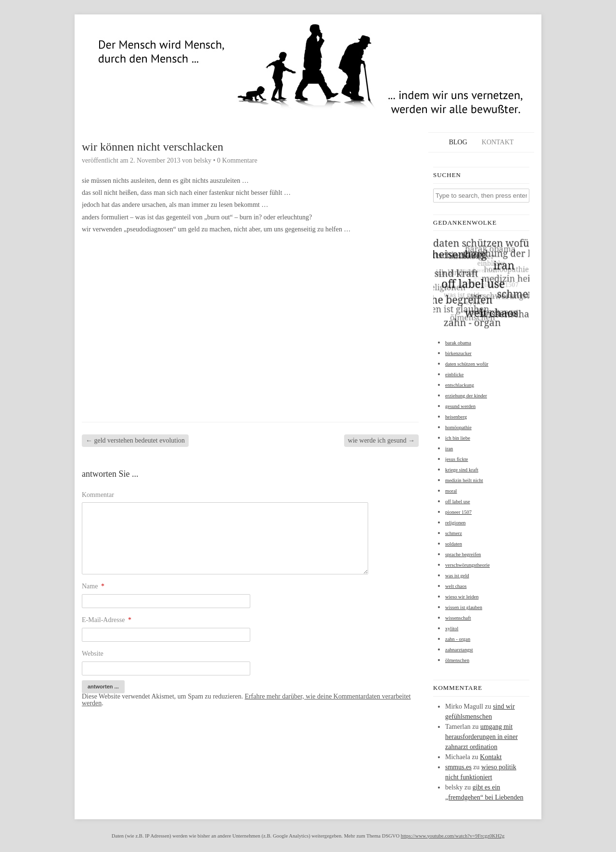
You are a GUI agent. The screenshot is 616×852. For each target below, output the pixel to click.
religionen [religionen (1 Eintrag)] (456, 523)
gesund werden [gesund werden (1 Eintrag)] (460, 406)
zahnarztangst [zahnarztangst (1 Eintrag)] (459, 650)
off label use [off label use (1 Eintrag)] (458, 502)
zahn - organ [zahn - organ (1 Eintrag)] (458, 639)
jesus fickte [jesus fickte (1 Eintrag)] (457, 459)
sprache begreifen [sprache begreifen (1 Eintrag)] (463, 554)
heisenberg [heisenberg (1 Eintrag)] (456, 417)
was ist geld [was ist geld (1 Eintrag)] (457, 576)
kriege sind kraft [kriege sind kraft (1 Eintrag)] (462, 470)
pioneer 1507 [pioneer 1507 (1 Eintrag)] (458, 512)
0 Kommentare (237, 160)
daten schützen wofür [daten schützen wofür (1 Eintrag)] (467, 364)
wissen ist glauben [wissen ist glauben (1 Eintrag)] (464, 607)
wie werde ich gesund (381, 440)
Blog (458, 142)
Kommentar (98, 495)
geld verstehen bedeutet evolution (135, 440)
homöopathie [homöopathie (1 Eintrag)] (458, 427)
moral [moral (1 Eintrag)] (451, 491)
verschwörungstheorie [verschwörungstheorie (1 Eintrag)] (468, 565)
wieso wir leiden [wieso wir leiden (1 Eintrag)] (462, 597)
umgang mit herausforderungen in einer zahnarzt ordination (481, 737)
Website (93, 654)
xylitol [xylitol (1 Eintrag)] (452, 629)
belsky (203, 160)
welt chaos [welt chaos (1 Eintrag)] (456, 586)
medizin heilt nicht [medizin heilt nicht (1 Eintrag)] (464, 480)
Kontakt (498, 142)
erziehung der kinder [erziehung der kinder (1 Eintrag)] (466, 396)
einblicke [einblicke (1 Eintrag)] (454, 375)
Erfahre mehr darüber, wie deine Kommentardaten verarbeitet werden (246, 700)
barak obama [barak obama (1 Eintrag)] (458, 343)
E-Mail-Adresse (107, 620)
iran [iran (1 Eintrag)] (449, 449)
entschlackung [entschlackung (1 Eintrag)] (460, 385)
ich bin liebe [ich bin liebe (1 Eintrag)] (458, 438)
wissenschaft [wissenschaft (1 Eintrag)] (458, 618)
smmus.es (458, 767)
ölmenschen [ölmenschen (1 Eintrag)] (457, 660)
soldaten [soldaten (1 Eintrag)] (454, 544)
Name (93, 586)
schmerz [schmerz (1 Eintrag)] (454, 533)
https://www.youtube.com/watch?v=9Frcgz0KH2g (453, 836)
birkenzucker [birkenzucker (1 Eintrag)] (458, 353)
